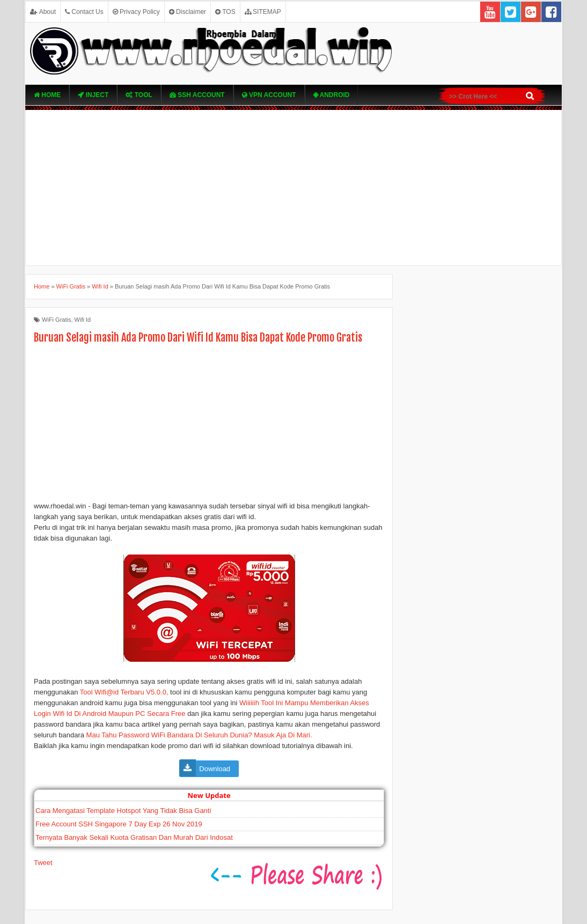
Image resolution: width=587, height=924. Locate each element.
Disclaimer (188, 12)
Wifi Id (83, 320)
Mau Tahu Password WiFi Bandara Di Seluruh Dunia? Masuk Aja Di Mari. (199, 735)
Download (215, 769)
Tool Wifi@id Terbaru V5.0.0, (124, 692)
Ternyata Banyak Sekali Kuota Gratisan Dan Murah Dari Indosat (134, 837)
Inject (93, 95)
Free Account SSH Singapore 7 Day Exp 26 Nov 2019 (119, 824)
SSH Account (197, 95)
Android (332, 95)
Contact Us (84, 12)
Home (47, 95)
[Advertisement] (293, 188)
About (43, 12)
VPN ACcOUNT (269, 95)
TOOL (139, 95)
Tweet (43, 863)
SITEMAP (263, 12)
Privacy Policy (136, 12)
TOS (225, 12)
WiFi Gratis (56, 320)
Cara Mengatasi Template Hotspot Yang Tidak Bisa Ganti (123, 811)
